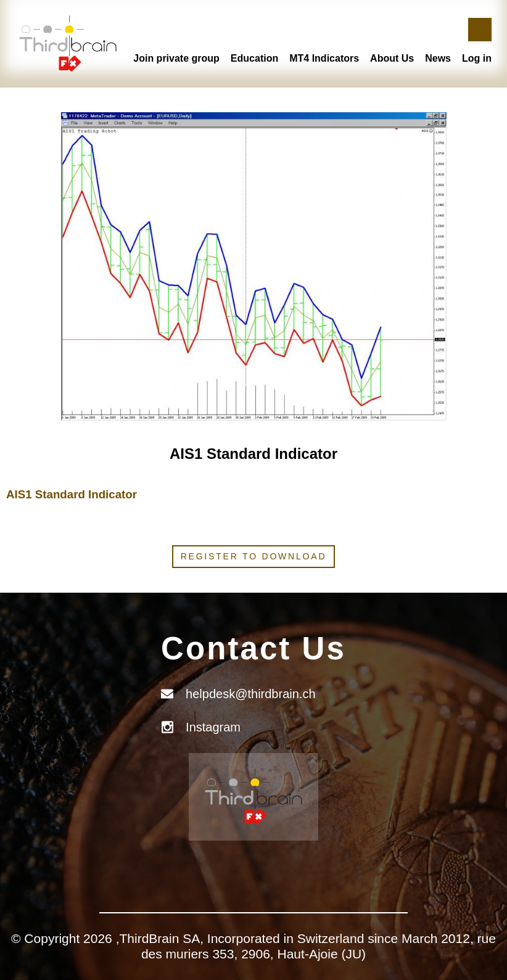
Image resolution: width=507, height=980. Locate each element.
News (438, 58)
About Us (392, 58)
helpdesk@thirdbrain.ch (250, 694)
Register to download (254, 556)
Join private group (176, 58)
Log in (477, 58)
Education (254, 58)
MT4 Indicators (324, 58)
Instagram (213, 727)
